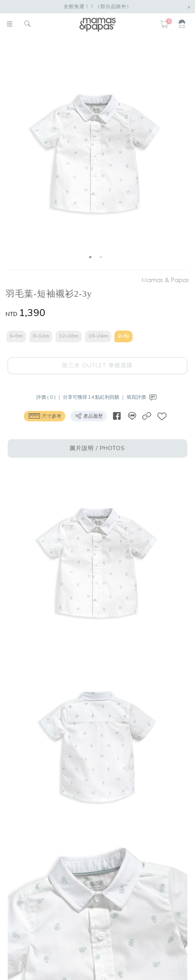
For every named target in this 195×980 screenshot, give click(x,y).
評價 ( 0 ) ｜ (50, 397)
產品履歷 (89, 416)
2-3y (123, 336)
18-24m (98, 336)
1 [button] (90, 257)
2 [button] (101, 257)
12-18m (69, 336)
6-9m (16, 336)
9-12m (41, 336)
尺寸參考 (45, 416)
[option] (96, 154)
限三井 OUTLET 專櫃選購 (97, 365)
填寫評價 (142, 397)
